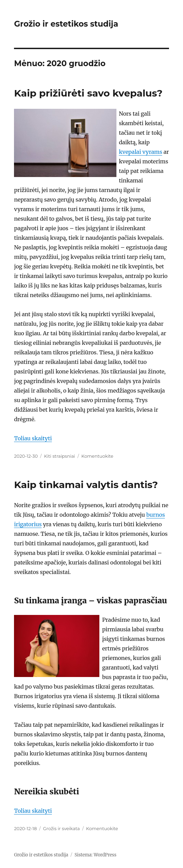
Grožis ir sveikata (61, 828)
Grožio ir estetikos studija (66, 24)
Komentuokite (97, 456)
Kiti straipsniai (60, 456)
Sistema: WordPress (95, 855)
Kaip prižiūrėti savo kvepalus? (88, 93)
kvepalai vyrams (140, 152)
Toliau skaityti (33, 438)
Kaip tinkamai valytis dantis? (86, 485)
